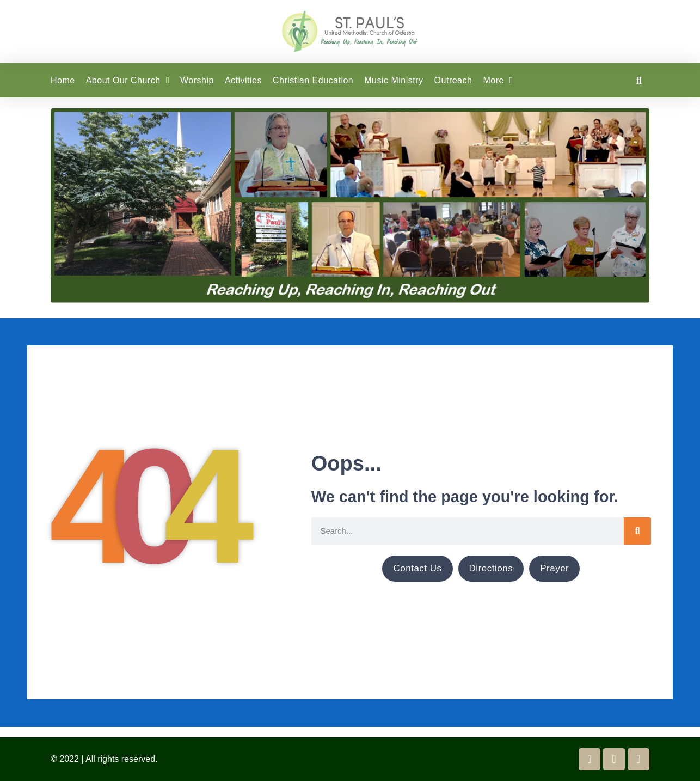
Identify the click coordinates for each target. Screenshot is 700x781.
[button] (639, 80)
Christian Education (313, 80)
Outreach (453, 80)
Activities (243, 80)
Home (63, 80)
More (498, 81)
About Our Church (128, 81)
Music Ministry (394, 80)
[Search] (637, 531)
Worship (197, 80)
